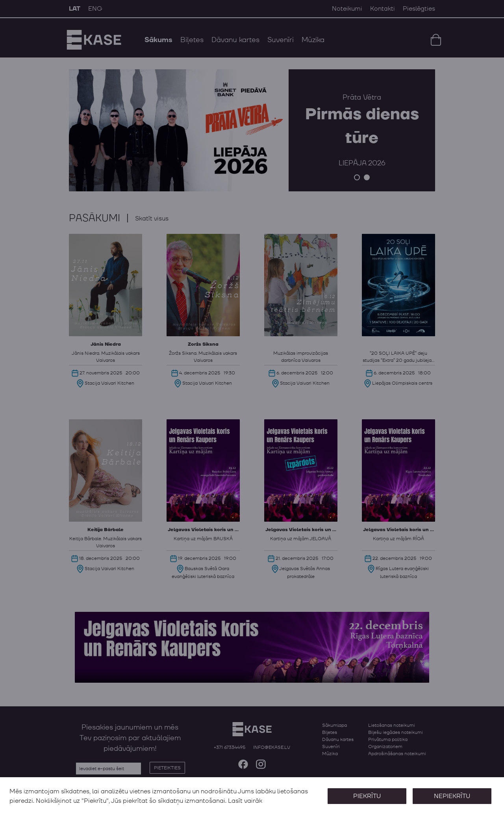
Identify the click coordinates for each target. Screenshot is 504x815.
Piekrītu (367, 796)
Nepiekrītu (452, 796)
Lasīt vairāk (245, 801)
